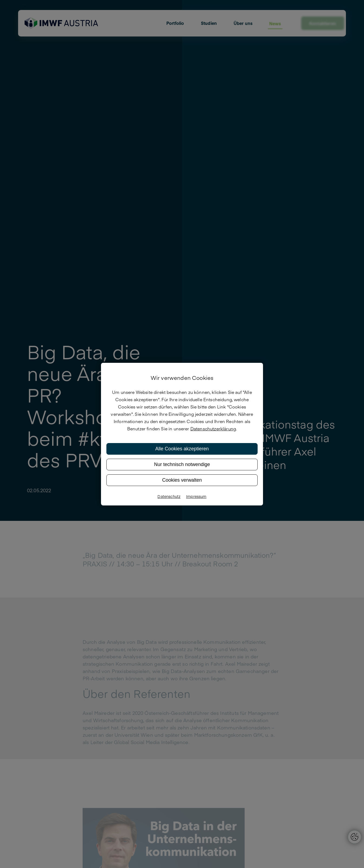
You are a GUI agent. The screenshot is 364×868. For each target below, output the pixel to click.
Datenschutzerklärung (213, 428)
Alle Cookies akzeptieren (182, 449)
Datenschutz (169, 496)
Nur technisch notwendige (182, 464)
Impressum (196, 496)
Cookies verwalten (182, 480)
